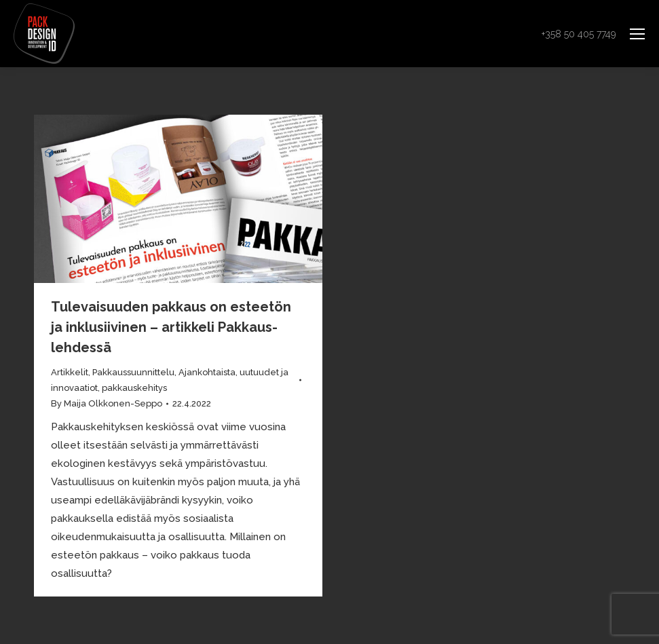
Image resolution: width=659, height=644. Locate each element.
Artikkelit (70, 372)
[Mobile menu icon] (637, 34)
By (107, 403)
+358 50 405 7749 (579, 34)
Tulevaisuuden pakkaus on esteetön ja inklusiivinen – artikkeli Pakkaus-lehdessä (171, 327)
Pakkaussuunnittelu (133, 372)
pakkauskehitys (134, 388)
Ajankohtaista (207, 372)
